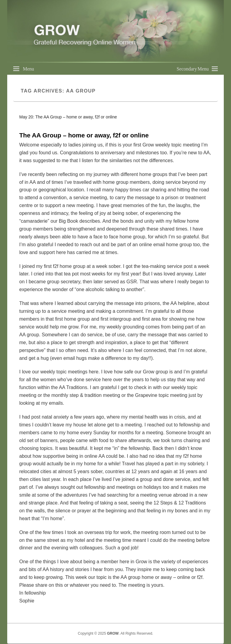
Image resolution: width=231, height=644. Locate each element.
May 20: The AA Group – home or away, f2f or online (68, 117)
